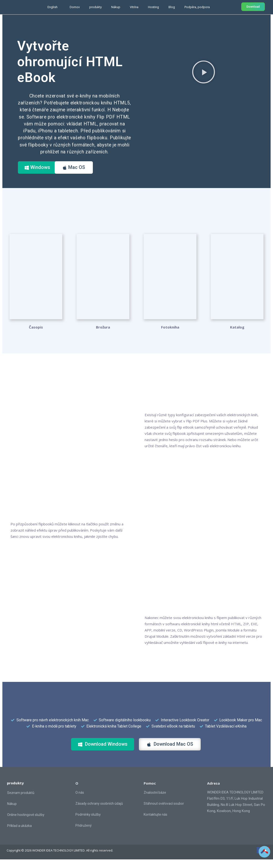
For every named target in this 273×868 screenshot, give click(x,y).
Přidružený (84, 834)
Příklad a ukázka (19, 834)
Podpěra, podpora (197, 7)
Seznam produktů (21, 801)
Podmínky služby (88, 823)
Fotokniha (170, 336)
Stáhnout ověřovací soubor (164, 812)
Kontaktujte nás (155, 823)
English (52, 7)
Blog (172, 7)
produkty (95, 7)
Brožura (103, 336)
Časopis (36, 336)
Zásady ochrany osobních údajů (99, 812)
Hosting (153, 7)
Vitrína (134, 7)
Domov (75, 7)
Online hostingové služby (26, 823)
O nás (80, 801)
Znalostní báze (155, 801)
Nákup (116, 7)
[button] (204, 72)
